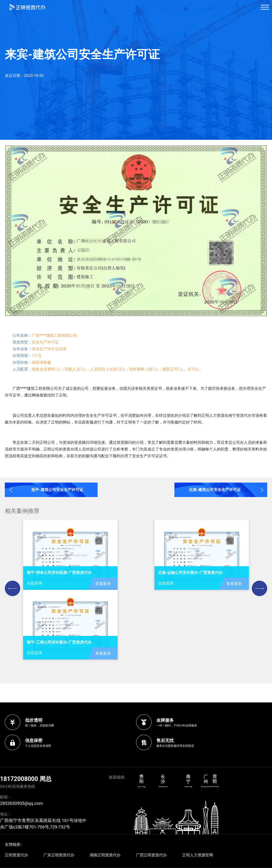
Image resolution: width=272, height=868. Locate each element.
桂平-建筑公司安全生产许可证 (57, 490)
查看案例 (103, 584)
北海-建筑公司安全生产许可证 (215, 490)
